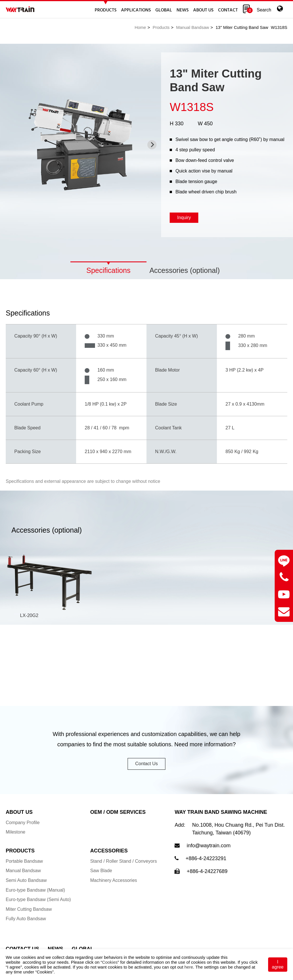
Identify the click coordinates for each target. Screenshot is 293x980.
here (189, 967)
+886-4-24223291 (206, 867)
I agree (278, 964)
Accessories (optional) (185, 270)
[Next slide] (152, 145)
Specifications (108, 270)
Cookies (110, 962)
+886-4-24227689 (207, 880)
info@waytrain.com (208, 854)
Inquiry (184, 218)
